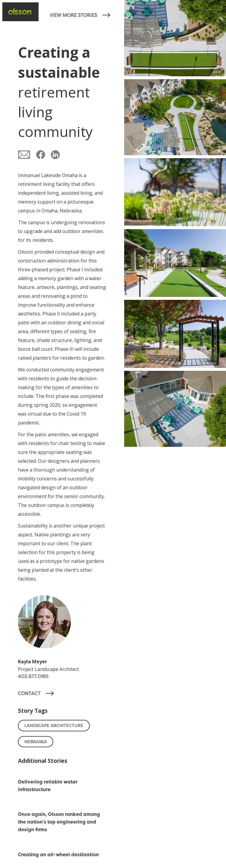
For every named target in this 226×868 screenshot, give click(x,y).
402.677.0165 (33, 676)
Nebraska (36, 742)
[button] (216, 10)
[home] (20, 12)
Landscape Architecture (54, 725)
